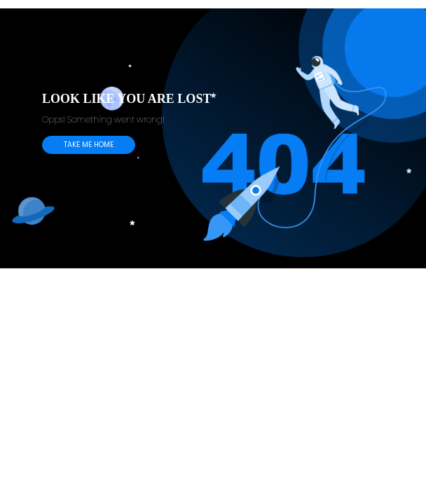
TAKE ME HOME (89, 145)
